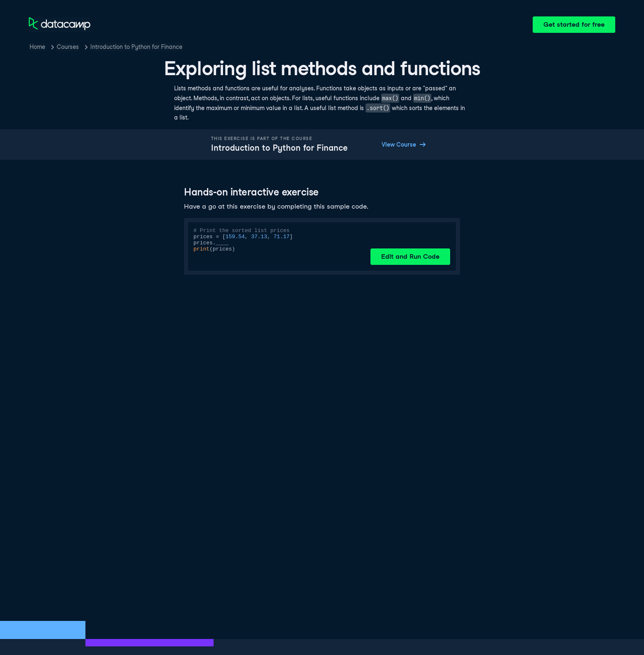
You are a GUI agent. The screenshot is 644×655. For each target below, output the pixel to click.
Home (37, 47)
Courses (68, 47)
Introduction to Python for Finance (136, 47)
